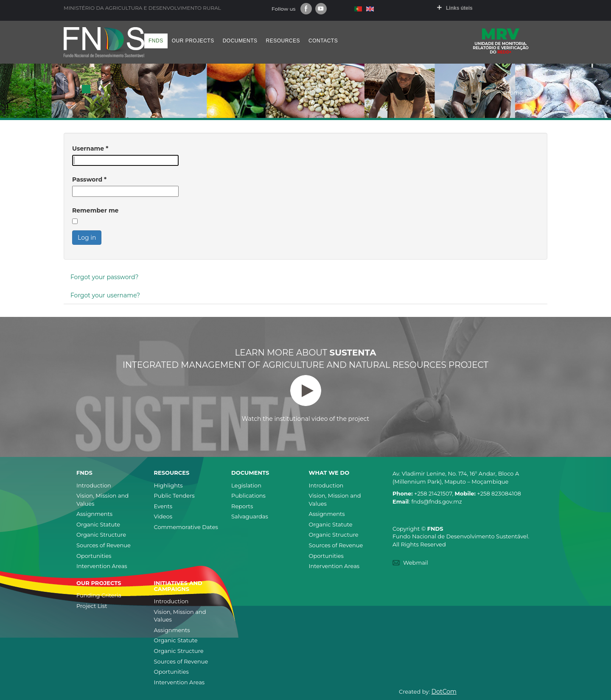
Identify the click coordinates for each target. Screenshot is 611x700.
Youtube (321, 9)
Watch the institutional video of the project (305, 399)
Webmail (416, 563)
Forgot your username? (105, 295)
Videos (163, 516)
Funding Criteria (99, 595)
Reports (242, 506)
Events (163, 506)
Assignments (94, 514)
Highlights (168, 485)
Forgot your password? (104, 277)
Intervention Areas (102, 566)
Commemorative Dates (186, 527)
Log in (87, 238)
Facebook (306, 9)
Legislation (246, 485)
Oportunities (94, 556)
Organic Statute (98, 524)
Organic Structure (101, 535)
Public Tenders (174, 496)
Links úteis (459, 8)
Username (90, 148)
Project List (92, 606)
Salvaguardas (250, 516)
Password (89, 179)
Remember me (95, 210)
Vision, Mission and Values (102, 500)
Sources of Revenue (104, 545)
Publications (248, 496)
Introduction (94, 485)
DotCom (444, 692)
